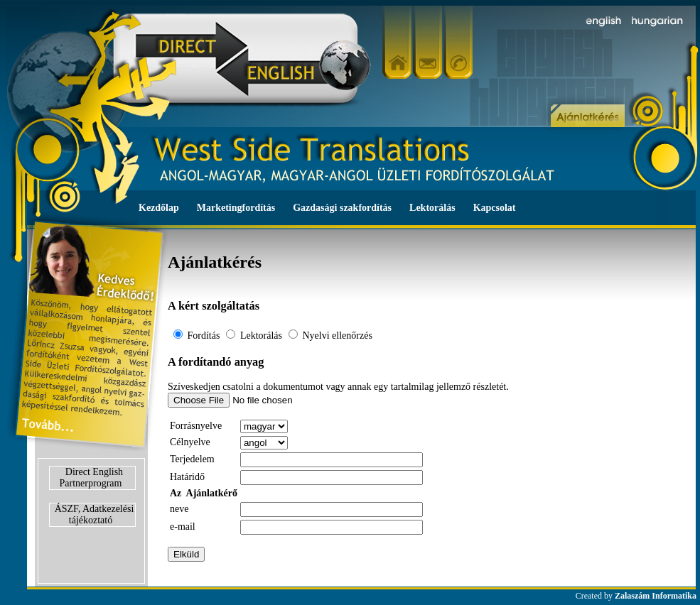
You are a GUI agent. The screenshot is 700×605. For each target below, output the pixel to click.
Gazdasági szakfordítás (342, 208)
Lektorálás (432, 208)
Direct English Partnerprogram (92, 478)
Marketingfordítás (236, 208)
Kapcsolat (495, 208)
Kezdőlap (159, 208)
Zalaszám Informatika (656, 596)
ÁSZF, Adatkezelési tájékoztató (95, 514)
